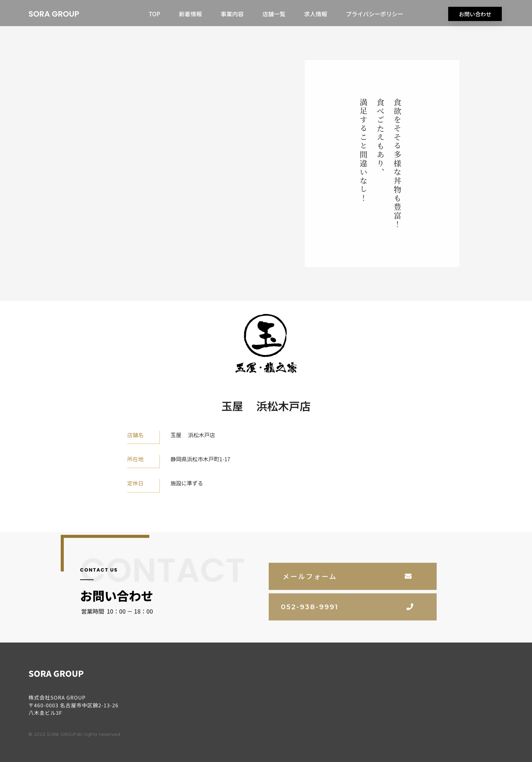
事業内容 (232, 14)
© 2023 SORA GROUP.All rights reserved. (75, 733)
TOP (154, 14)
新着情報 (190, 14)
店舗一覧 (274, 14)
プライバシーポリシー (375, 14)
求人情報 (316, 14)
